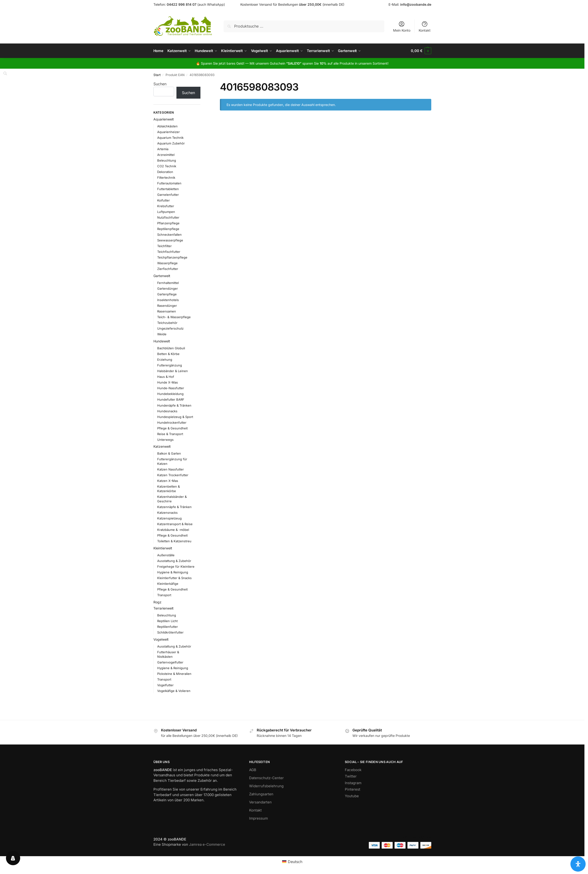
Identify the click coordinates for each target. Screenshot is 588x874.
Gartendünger (168, 288)
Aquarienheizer (168, 132)
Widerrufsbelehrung (266, 786)
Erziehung (165, 360)
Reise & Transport (170, 434)
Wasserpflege (167, 263)
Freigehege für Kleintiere (176, 567)
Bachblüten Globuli (171, 348)
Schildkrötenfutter (170, 632)
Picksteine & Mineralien (174, 674)
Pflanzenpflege (168, 223)
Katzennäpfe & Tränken (174, 507)
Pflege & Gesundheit (172, 428)
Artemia (163, 149)
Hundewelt (162, 341)
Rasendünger (167, 306)
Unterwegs (165, 440)
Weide (162, 334)
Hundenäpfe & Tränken (174, 405)
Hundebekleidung (170, 394)
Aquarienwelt (164, 119)
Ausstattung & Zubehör (174, 561)
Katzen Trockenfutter (173, 475)
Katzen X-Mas (168, 481)
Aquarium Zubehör (171, 143)
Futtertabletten (168, 189)
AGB (253, 770)
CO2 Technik (167, 166)
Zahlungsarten (261, 794)
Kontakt (425, 26)
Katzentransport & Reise (175, 524)
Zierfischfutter (168, 269)
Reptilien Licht (167, 621)
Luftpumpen (166, 212)
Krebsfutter (166, 206)
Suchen (160, 84)
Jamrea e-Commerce (207, 844)
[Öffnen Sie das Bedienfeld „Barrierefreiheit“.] (578, 864)
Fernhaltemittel (168, 283)
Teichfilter (164, 246)
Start (157, 75)
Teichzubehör (167, 323)
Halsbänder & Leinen (173, 371)
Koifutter (164, 200)
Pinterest (353, 789)
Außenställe (166, 555)
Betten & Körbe (168, 354)
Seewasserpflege (170, 240)
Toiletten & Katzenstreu (174, 541)
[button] (421, 51)
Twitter (351, 776)
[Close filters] (202, 84)
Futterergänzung (170, 365)
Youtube (352, 796)
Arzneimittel (166, 155)
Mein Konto (402, 26)
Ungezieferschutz (170, 328)
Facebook (353, 770)
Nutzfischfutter (168, 217)
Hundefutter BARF (171, 399)
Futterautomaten (169, 183)
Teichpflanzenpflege (172, 257)
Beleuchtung (167, 160)
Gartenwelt (162, 276)
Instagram (353, 783)
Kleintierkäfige (168, 584)
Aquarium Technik (170, 138)
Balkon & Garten (169, 453)
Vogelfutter (165, 685)
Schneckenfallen (169, 235)
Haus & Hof (166, 377)
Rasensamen (167, 311)
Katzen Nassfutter (171, 469)
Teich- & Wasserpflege (174, 317)
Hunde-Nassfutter (171, 388)
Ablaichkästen (167, 126)
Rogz (157, 602)
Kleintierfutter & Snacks (174, 578)
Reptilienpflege (168, 229)
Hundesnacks (167, 411)
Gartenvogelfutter (170, 662)
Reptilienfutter (168, 627)
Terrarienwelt (164, 608)
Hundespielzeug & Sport (175, 417)
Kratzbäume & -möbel (173, 530)
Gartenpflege (167, 294)
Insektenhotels (168, 300)
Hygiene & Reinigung (173, 572)
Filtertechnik (166, 178)
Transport (164, 595)
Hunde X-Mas (168, 382)
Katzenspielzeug (169, 518)
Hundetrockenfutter (172, 423)
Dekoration (165, 172)
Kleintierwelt (163, 548)
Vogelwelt (161, 639)
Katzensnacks (167, 513)
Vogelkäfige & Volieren (174, 691)
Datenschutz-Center (266, 778)
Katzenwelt (162, 446)
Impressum (258, 818)
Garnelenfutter (168, 195)
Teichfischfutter (169, 252)
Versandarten (260, 802)
